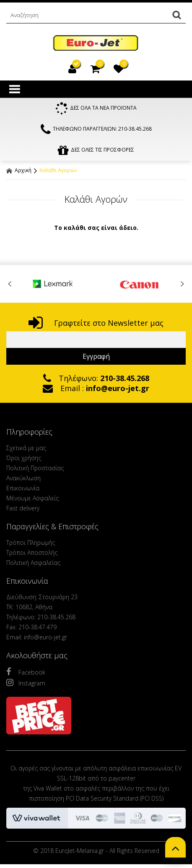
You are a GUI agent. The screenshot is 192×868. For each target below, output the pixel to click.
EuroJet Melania (96, 43)
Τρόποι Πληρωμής (31, 542)
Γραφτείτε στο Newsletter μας (96, 323)
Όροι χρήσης (24, 458)
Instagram (26, 683)
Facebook (26, 672)
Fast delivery (23, 508)
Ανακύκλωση (23, 478)
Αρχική (19, 170)
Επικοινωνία (23, 488)
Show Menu (15, 89)
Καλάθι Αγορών (58, 170)
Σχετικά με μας (26, 448)
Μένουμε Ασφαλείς (32, 498)
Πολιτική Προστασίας (35, 468)
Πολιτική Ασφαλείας (33, 563)
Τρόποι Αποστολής (32, 552)
